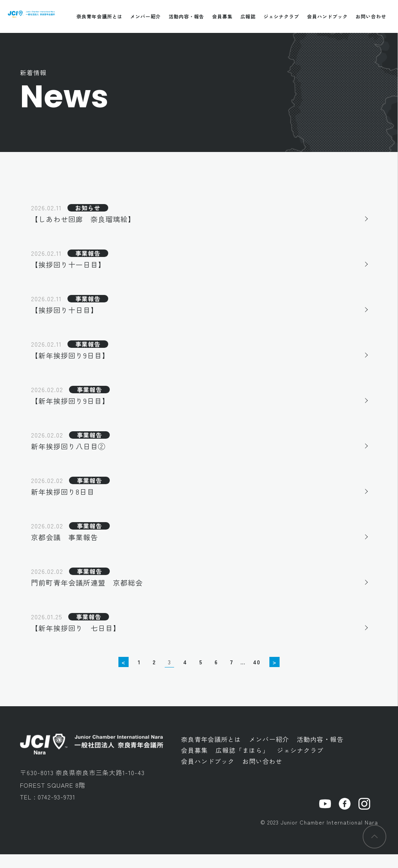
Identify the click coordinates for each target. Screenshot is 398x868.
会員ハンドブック (327, 16)
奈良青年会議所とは (99, 16)
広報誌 (248, 16)
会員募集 (222, 16)
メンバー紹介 (145, 16)
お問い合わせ (371, 16)
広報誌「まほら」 (242, 764)
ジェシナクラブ (281, 16)
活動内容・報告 (186, 16)
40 (257, 676)
